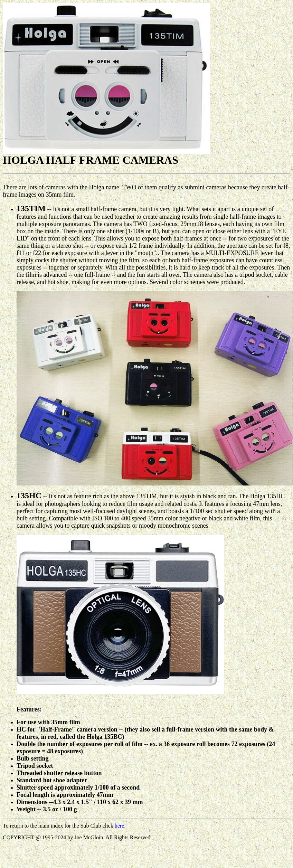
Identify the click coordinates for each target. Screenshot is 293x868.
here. (120, 826)
